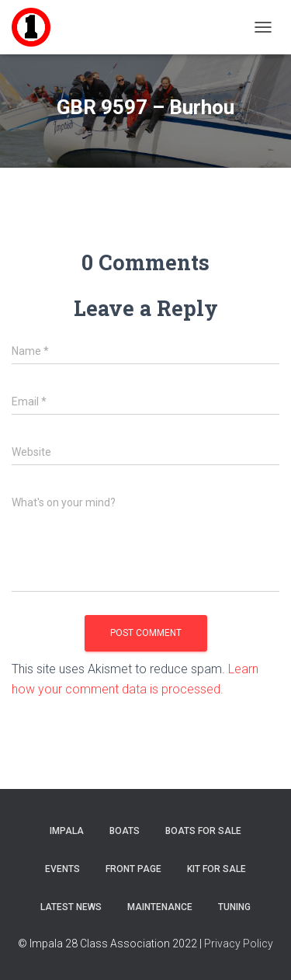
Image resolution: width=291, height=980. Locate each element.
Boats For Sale (203, 831)
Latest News (71, 907)
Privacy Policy (239, 944)
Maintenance (160, 907)
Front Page (133, 869)
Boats (125, 831)
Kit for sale (217, 869)
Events (62, 869)
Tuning (234, 907)
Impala (67, 831)
